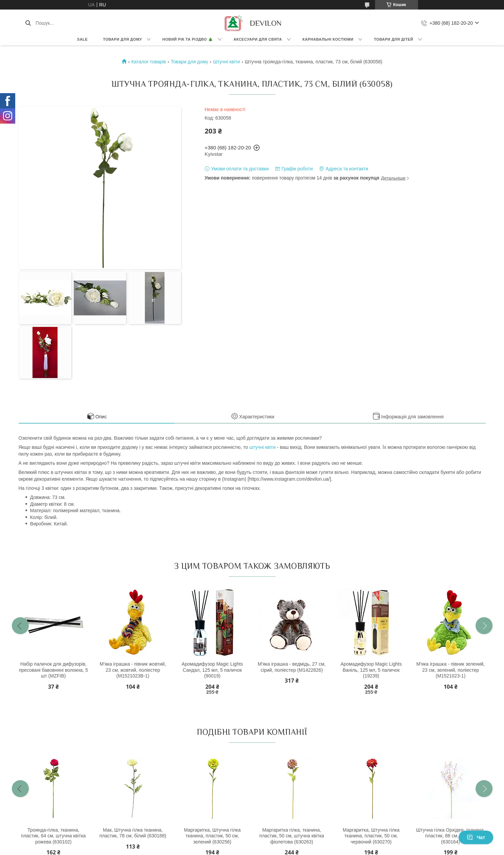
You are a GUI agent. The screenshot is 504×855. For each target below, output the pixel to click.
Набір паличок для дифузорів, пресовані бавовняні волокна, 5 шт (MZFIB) (53, 670)
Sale (82, 39)
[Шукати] (28, 23)
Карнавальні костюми (328, 39)
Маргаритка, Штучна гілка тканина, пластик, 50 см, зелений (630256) (212, 836)
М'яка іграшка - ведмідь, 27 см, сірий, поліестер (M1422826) (292, 667)
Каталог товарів (149, 62)
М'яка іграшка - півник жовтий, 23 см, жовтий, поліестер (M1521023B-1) (133, 670)
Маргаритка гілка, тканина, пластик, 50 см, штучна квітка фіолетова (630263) (292, 836)
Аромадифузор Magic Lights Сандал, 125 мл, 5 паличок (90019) (212, 670)
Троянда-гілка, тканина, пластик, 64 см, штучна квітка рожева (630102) (53, 836)
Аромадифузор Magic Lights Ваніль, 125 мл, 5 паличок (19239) (371, 670)
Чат (476, 837)
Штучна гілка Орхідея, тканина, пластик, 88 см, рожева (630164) (451, 836)
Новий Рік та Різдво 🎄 (188, 39)
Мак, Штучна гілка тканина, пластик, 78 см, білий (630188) (133, 833)
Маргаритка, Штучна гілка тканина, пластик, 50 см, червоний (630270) (371, 836)
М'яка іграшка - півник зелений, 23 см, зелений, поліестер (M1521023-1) (451, 670)
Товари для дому (122, 39)
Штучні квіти (226, 62)
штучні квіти (263, 447)
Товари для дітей (394, 39)
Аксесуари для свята (258, 39)
